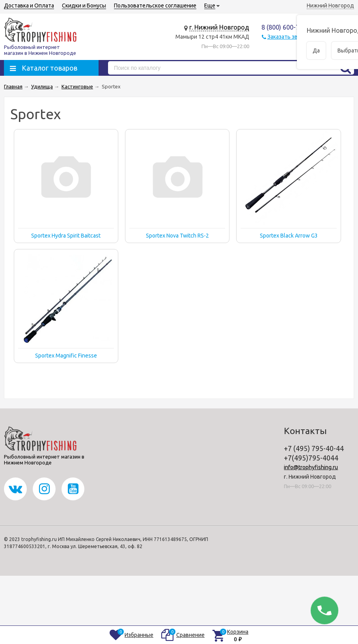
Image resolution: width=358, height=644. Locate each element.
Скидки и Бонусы (84, 6)
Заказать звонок (289, 37)
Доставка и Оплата (29, 6)
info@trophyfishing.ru (311, 467)
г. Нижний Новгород (219, 27)
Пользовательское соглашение (155, 6)
